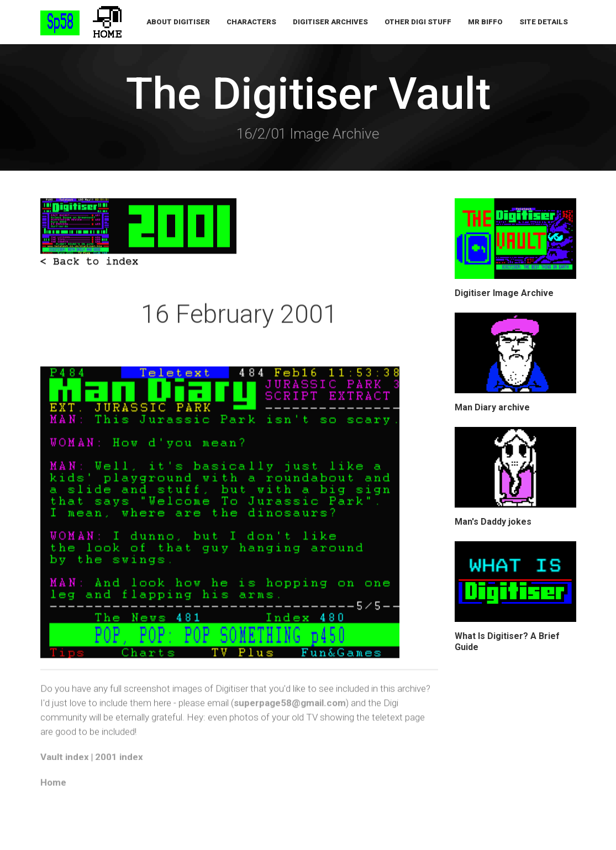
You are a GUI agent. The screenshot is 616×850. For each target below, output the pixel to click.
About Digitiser (178, 22)
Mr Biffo (485, 22)
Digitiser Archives (330, 22)
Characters (251, 22)
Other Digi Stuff (418, 22)
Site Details (544, 22)
